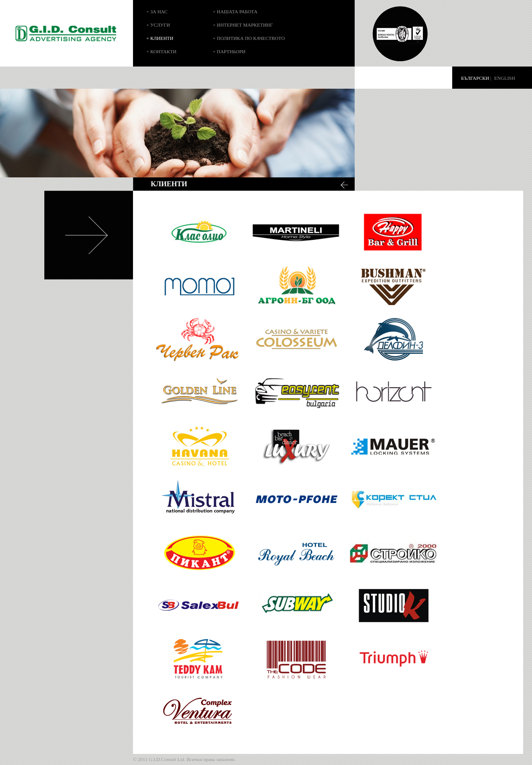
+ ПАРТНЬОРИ (229, 51)
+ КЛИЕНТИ (160, 38)
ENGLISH (505, 78)
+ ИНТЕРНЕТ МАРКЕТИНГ (243, 25)
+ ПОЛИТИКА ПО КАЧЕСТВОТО (249, 38)
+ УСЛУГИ (158, 25)
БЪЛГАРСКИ (475, 78)
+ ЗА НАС (157, 12)
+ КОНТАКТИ (161, 51)
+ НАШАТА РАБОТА (235, 12)
